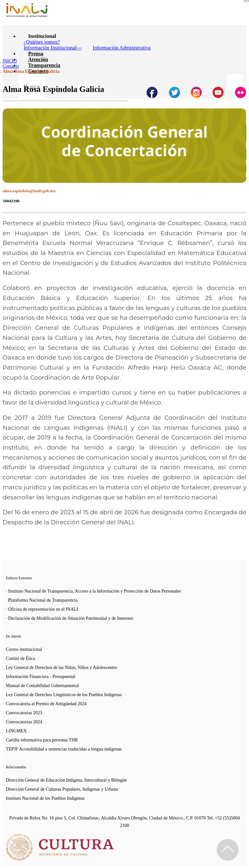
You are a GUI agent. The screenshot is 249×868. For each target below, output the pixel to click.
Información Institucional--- (53, 48)
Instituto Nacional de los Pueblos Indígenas (45, 798)
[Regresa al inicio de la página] (228, 850)
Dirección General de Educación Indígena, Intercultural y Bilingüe (66, 780)
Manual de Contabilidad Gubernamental (42, 686)
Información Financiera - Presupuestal (41, 677)
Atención (38, 59)
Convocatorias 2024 (24, 722)
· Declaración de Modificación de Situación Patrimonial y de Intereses (70, 618)
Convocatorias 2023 (24, 713)
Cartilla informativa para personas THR (42, 740)
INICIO (10, 61)
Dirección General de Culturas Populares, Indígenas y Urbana (62, 789)
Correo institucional (24, 649)
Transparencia (44, 65)
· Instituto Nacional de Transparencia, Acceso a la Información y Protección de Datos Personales (93, 591)
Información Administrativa (122, 48)
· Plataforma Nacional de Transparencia (42, 600)
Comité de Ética (20, 658)
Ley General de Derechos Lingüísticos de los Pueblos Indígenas (64, 695)
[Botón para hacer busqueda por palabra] (235, 82)
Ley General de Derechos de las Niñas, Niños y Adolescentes (61, 668)
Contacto (11, 66)
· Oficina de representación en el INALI (42, 609)
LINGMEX (16, 731)
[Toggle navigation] (246, 1)
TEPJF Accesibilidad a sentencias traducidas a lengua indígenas (64, 749)
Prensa (36, 54)
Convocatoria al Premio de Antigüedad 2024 (46, 704)
